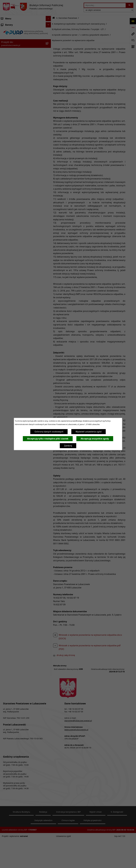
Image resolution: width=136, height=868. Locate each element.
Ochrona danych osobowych (49, 432)
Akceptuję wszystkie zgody (95, 439)
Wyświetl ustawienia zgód (89, 432)
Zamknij (68, 446)
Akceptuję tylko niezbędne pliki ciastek (48, 439)
